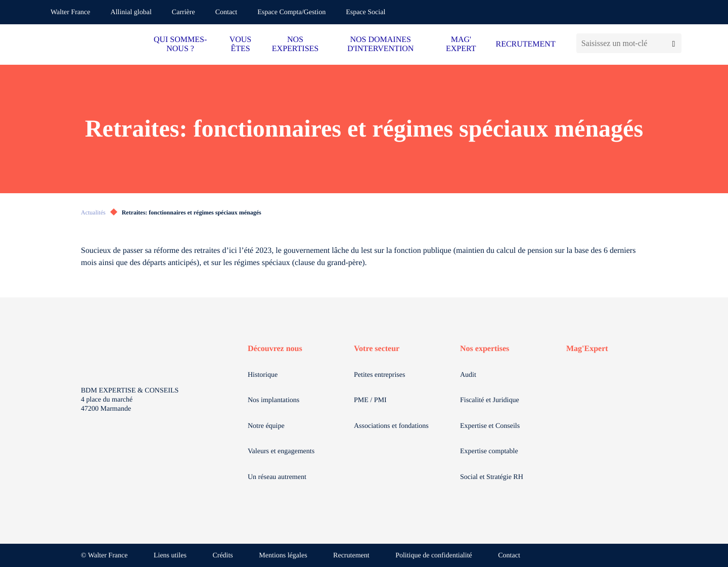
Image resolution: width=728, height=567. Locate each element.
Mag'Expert (587, 349)
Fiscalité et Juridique (490, 400)
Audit (468, 375)
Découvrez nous (275, 349)
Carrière (184, 12)
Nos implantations (274, 400)
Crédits (222, 556)
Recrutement (351, 556)
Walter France (71, 12)
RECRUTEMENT (525, 44)
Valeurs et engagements (281, 451)
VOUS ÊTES (241, 44)
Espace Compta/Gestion (291, 12)
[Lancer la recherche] (674, 43)
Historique (263, 375)
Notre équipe (266, 426)
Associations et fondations (391, 426)
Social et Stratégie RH (492, 477)
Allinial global (131, 12)
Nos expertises (485, 349)
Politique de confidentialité (434, 556)
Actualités (93, 212)
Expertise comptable (489, 451)
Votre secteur (377, 349)
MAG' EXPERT (461, 44)
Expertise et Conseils (490, 426)
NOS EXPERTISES (295, 44)
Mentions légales (283, 556)
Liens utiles (170, 556)
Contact (226, 12)
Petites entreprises (379, 375)
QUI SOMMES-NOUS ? (180, 44)
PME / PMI (370, 400)
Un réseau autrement (277, 477)
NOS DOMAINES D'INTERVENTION (380, 44)
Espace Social (366, 12)
